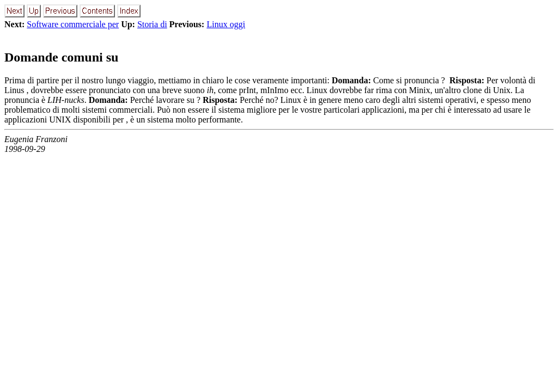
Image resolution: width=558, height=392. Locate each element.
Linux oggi (226, 24)
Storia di (152, 24)
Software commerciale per (73, 24)
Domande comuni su (61, 57)
